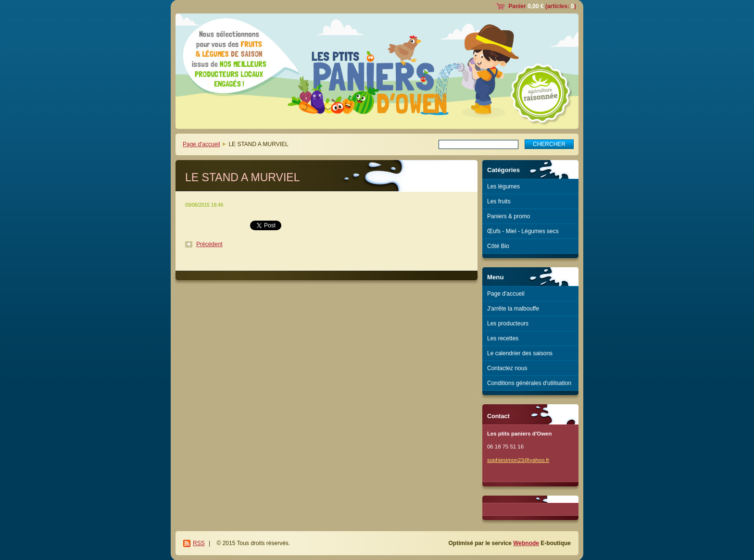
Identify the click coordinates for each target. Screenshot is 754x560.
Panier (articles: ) (542, 6)
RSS (199, 543)
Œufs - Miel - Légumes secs (523, 231)
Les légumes (503, 187)
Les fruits (499, 201)
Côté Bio (498, 246)
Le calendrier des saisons (520, 353)
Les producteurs (508, 324)
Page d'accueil (201, 144)
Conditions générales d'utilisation (529, 383)
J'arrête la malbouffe (513, 309)
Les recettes (503, 338)
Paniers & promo (509, 216)
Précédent (209, 244)
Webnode (526, 543)
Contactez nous (507, 368)
